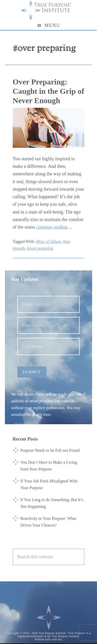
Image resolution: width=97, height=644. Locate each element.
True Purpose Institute (49, 10)
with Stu (57, 639)
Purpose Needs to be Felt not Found (50, 450)
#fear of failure (48, 241)
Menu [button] (52, 25)
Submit (32, 372)
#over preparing (40, 248)
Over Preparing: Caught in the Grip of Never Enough (48, 91)
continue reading (52, 227)
